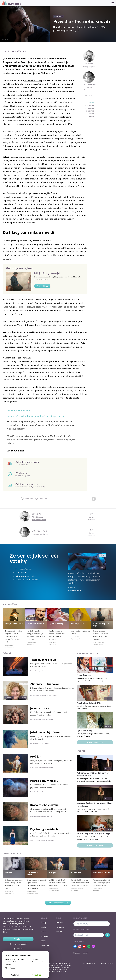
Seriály (44, 941)
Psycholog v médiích (44, 829)
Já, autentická (40, 708)
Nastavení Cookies (107, 963)
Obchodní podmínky (89, 963)
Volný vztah (76, 872)
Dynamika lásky (56, 623)
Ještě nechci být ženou (45, 732)
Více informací (10, 968)
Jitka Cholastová (89, 84)
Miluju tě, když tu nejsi (47, 273)
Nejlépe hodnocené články (58, 903)
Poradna (44, 936)
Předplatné (18, 939)
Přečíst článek (42, 286)
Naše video (82, 751)
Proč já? (36, 756)
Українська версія (81, 953)
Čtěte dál (7, 653)
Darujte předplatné (18, 944)
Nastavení (15, 975)
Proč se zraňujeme (23, 569)
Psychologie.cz (12, 3)
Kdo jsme (59, 923)
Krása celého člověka (44, 805)
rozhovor (90, 111)
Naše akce (45, 945)
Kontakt (59, 932)
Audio (43, 927)
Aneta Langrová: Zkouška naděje (93, 834)
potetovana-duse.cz (39, 520)
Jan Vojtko (89, 64)
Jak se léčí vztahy (19, 51)
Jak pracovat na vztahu (25, 576)
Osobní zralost (84, 675)
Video (43, 932)
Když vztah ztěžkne (35, 623)
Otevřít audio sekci (95, 742)
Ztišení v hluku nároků (46, 684)
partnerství (89, 108)
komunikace (90, 106)
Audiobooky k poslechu (88, 653)
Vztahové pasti (15, 451)
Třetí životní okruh (43, 660)
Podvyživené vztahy (14, 623)
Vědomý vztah (77, 623)
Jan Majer (8, 40)
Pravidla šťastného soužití (27, 580)
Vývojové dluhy (85, 731)
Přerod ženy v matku (44, 781)
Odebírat (108, 935)
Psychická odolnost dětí (89, 703)
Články (44, 923)
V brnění (8, 872)
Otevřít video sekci (95, 845)
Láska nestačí (21, 572)
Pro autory (60, 927)
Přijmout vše (36, 975)
